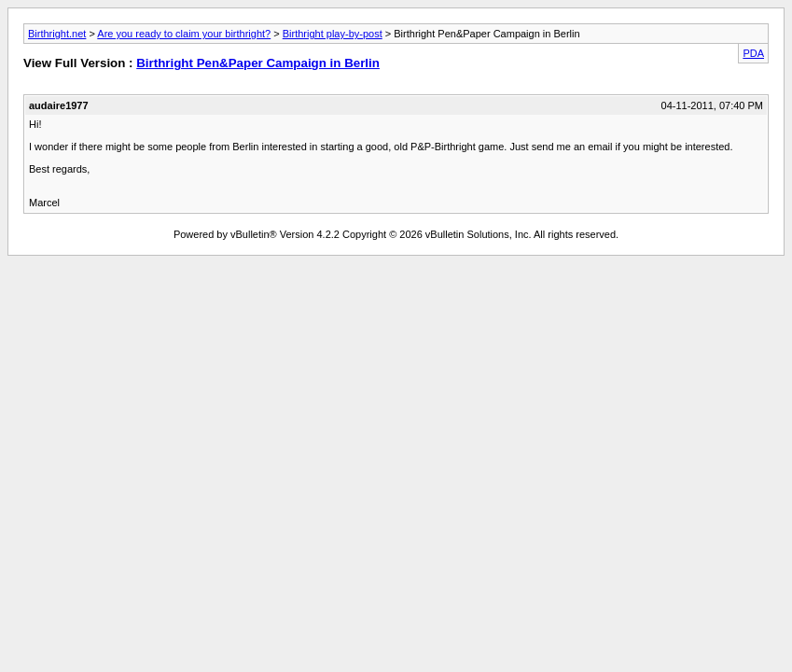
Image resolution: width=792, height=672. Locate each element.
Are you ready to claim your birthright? (184, 34)
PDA (753, 53)
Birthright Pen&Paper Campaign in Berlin (258, 63)
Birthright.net (57, 34)
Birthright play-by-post (333, 34)
